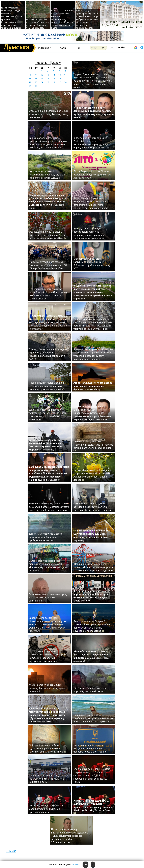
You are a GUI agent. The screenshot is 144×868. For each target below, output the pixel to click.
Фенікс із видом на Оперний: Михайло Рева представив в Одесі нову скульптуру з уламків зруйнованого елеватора (93, 626)
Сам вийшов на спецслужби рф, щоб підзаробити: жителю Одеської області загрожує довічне (93, 507)
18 (48, 79)
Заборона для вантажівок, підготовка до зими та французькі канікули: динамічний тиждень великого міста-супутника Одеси (48, 624)
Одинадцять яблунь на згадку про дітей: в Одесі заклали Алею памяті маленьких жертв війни (48, 235)
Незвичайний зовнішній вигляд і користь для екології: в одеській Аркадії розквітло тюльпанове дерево (92, 475)
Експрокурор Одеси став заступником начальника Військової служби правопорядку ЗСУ (92, 264)
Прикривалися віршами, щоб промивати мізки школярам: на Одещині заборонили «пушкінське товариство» (48, 656)
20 (59, 79)
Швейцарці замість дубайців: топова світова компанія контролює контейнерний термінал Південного (94, 567)
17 (42, 79)
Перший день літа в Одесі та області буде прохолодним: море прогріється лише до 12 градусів (93, 718)
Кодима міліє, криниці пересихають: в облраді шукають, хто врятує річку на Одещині (48, 175)
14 (65, 75)
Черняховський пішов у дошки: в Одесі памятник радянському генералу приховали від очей (47, 386)
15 (30, 79)
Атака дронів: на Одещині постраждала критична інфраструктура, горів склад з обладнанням (89, 233)
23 (36, 82)
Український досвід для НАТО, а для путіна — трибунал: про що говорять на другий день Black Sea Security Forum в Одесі (93, 807)
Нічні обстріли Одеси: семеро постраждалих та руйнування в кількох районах (92, 656)
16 (36, 79)
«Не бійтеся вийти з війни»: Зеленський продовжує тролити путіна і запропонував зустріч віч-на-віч (94, 113)
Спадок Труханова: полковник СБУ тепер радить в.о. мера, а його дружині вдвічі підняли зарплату (91, 535)
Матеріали (45, 48)
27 (59, 82)
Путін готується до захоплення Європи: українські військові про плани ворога (46, 809)
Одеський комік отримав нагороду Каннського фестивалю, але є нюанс (48, 597)
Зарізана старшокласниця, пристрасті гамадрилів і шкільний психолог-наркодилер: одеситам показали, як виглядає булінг (48, 143)
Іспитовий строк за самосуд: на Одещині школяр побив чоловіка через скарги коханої (90, 748)
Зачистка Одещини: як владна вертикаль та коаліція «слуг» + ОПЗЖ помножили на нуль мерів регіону (91, 596)
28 (65, 82)
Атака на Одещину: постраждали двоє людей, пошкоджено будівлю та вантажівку (93, 386)
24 (42, 82)
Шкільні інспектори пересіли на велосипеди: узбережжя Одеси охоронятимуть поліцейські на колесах (48, 415)
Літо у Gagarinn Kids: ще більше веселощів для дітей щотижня (92, 175)
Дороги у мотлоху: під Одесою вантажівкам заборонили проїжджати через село (46, 537)
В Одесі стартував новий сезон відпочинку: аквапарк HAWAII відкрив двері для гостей (49, 566)
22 (30, 82)
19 (54, 79)
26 (54, 82)
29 (30, 86)
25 (48, 82)
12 (54, 75)
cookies (76, 865)
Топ (78, 48)
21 (65, 79)
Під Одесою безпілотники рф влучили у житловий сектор (90, 690)
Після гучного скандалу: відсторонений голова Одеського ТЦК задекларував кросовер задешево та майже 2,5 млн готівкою (70, 836)
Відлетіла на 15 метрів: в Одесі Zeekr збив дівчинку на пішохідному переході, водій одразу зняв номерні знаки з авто (62, 19)
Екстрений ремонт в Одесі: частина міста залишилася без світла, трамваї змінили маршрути (45, 445)
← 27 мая (11, 851)
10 (42, 75)
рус (112, 47)
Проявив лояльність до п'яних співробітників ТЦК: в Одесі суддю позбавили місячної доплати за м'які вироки (48, 294)
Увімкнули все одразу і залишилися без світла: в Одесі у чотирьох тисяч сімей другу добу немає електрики (49, 507)
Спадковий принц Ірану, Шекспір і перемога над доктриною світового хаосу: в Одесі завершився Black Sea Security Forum (92, 775)
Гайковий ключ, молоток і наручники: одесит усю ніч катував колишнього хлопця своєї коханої (93, 446)
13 (59, 75)
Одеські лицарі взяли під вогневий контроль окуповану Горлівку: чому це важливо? (37, 24)
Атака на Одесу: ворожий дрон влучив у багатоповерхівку (48, 688)
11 (48, 75)
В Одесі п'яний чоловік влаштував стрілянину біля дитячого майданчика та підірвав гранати (48, 354)
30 (36, 86)
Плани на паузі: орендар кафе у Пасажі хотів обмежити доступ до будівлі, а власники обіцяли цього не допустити (48, 202)
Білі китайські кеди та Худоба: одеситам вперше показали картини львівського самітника (48, 748)
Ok (85, 865)
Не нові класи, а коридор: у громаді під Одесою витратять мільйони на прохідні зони (49, 779)
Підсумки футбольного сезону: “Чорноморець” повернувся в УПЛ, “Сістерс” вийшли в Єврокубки (48, 265)
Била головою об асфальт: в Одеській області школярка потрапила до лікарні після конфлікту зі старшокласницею (91, 203)
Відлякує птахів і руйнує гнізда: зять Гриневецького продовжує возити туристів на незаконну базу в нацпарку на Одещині (93, 354)
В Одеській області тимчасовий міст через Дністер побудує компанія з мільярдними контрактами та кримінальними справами (93, 292)
